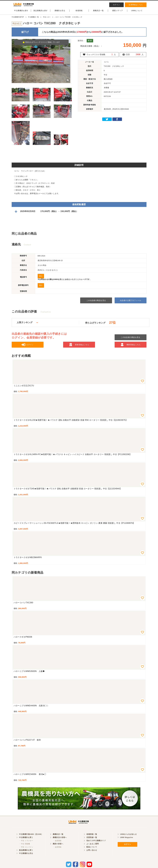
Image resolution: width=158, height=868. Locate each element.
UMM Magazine (127, 842)
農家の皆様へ (58, 848)
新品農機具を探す (41, 13)
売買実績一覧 (92, 842)
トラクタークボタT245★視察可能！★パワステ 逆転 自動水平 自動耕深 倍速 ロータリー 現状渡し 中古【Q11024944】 (68, 491)
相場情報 (79, 13)
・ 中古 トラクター (26, 845)
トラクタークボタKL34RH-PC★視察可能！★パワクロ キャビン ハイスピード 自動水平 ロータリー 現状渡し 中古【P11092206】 (73, 456)
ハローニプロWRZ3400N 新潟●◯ (30, 776)
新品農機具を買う (26, 855)
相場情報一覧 (92, 839)
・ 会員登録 (57, 845)
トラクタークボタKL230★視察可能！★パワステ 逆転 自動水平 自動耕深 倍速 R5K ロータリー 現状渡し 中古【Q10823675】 (71, 422)
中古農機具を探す (21, 13)
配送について (92, 851)
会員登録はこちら (136, 5)
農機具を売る (60, 13)
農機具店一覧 (98, 13)
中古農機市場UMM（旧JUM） (31, 839)
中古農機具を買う (26, 842)
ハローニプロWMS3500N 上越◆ (29, 673)
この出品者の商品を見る (96, 302)
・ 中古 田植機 (24, 848)
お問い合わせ (92, 855)
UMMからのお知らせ (128, 839)
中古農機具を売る (26, 858)
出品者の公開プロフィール (130, 302)
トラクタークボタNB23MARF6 (28, 559)
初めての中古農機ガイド (96, 845)
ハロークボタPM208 (23, 639)
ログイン (116, 5)
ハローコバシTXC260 (23, 605)
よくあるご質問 (93, 848)
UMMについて (137, 13)
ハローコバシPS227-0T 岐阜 (27, 742)
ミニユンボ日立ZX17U (24, 388)
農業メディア (118, 13)
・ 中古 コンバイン (26, 852)
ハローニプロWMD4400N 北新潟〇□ (31, 708)
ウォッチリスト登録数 (97, 57)
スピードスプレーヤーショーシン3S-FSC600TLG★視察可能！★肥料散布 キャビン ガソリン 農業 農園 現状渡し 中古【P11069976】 (74, 525)
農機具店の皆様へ (60, 842)
